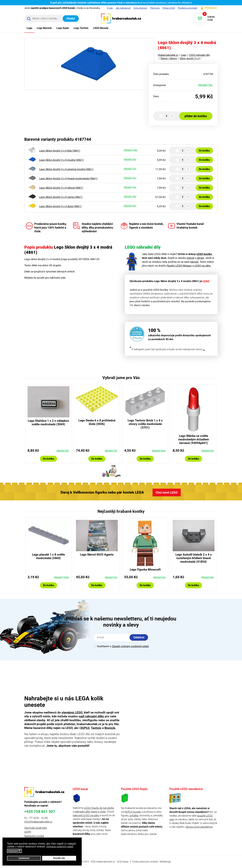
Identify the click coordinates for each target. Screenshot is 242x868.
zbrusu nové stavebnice (199, 827)
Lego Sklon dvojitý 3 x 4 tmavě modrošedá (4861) (68, 178)
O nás (110, 8)
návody (194, 262)
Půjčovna (155, 8)
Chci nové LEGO (167, 492)
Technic (96, 728)
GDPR (28, 832)
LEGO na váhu (202, 266)
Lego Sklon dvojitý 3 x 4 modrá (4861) (61, 160)
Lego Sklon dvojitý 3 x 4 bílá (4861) (60, 151)
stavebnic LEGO (72, 712)
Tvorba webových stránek (145, 862)
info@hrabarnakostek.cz (38, 822)
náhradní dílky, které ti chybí (90, 812)
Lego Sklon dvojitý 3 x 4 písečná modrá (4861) (66, 169)
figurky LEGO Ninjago (179, 266)
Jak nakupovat (123, 8)
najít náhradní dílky (91, 716)
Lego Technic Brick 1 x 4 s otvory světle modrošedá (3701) (145, 424)
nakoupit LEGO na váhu (86, 815)
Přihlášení (211, 8)
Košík (210, 20)
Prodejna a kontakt (188, 8)
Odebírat (139, 637)
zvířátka (134, 815)
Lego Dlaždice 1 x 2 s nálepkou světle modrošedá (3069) (48, 422)
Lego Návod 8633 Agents (97, 555)
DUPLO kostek (133, 812)
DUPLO (85, 728)
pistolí (191, 258)
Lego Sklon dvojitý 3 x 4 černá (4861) (61, 197)
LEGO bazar (123, 862)
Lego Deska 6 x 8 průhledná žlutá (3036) (97, 422)
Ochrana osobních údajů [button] (60, 847)
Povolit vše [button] (59, 858)
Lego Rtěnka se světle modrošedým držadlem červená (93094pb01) (194, 439)
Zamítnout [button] (24, 858)
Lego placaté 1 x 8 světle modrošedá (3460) (48, 556)
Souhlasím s (121, 646)
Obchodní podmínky (36, 828)
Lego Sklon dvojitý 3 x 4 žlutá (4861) (60, 206)
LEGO (206, 281)
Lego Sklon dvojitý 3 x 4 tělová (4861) (61, 188)
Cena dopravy (140, 8)
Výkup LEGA (169, 8)
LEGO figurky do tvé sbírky (99, 808)
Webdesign (165, 862)
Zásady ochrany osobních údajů (130, 646)
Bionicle (110, 728)
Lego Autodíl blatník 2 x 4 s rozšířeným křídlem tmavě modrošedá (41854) (194, 558)
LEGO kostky (204, 254)
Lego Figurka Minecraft (145, 570)
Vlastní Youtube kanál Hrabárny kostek (186, 226)
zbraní (200, 258)
